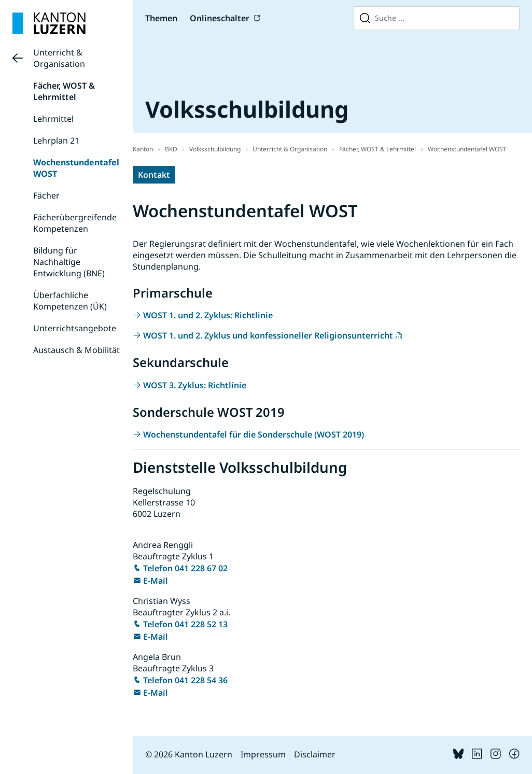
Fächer (46, 195)
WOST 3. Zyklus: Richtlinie (195, 385)
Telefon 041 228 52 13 (185, 624)
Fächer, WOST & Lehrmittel (64, 91)
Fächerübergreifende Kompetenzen (75, 223)
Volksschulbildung (215, 149)
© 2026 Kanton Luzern (189, 754)
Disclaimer (315, 754)
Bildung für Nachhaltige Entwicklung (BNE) (69, 262)
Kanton (143, 149)
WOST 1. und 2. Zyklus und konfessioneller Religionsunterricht (268, 335)
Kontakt (154, 175)
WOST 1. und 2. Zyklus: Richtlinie (208, 315)
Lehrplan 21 (56, 140)
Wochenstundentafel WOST (467, 149)
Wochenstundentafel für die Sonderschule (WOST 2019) (254, 434)
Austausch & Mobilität (76, 350)
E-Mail (156, 581)
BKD (171, 149)
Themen (161, 18)
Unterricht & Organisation (59, 58)
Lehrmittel (53, 119)
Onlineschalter (220, 18)
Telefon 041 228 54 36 (185, 680)
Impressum (263, 754)
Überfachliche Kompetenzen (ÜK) (70, 301)
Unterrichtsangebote (75, 328)
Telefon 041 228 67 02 (185, 568)
